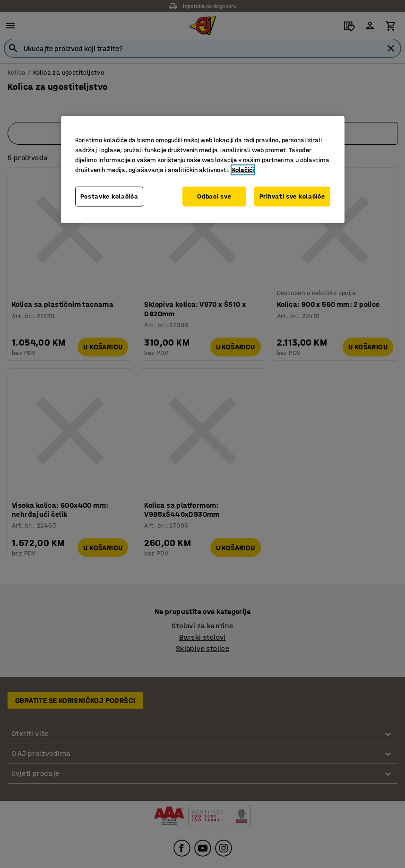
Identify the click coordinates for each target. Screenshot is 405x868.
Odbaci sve (214, 196)
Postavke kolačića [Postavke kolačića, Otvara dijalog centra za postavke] (109, 196)
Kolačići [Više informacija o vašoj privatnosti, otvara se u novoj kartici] (243, 170)
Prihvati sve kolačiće (292, 196)
